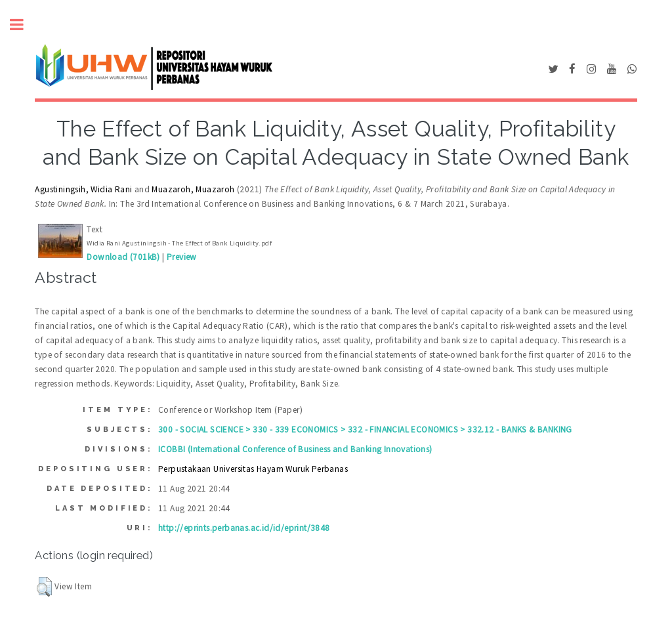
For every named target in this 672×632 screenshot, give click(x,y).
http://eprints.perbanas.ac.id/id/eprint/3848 (244, 528)
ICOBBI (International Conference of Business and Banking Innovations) (295, 449)
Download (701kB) (123, 257)
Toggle (24, 25)
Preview (182, 257)
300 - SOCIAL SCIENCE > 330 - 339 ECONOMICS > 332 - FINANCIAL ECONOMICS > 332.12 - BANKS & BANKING (365, 430)
